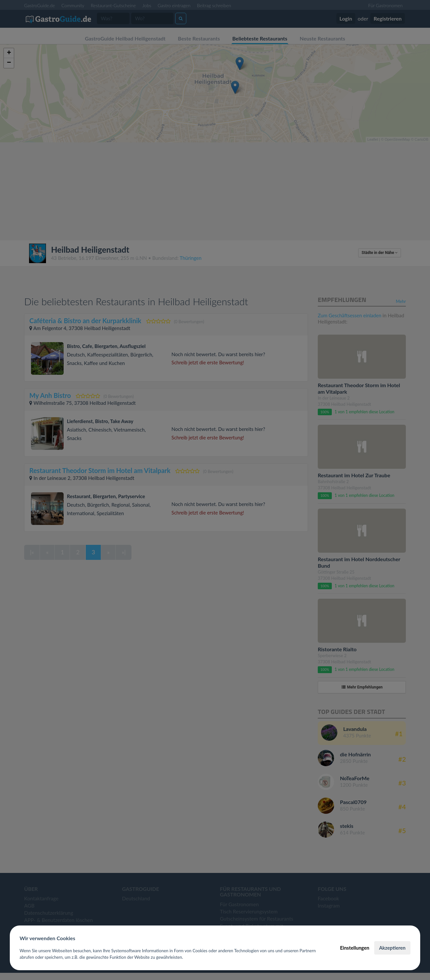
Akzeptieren (392, 948)
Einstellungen (355, 948)
